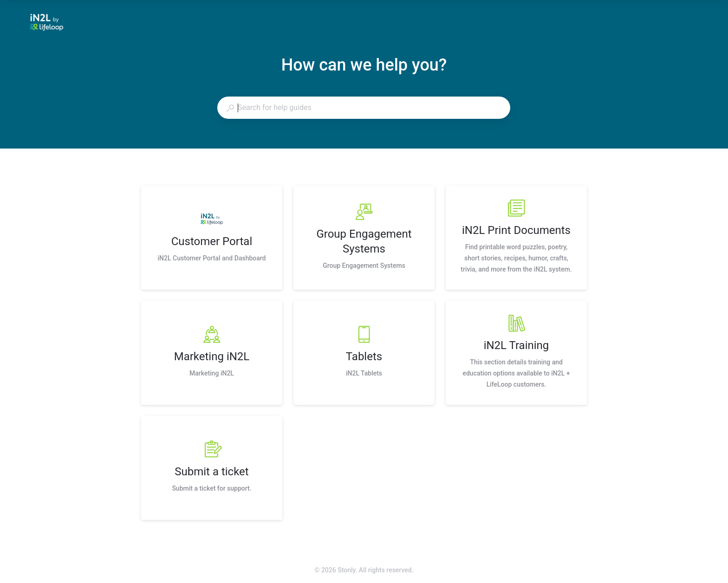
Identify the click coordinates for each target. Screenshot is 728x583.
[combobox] (364, 108)
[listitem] (212, 238)
